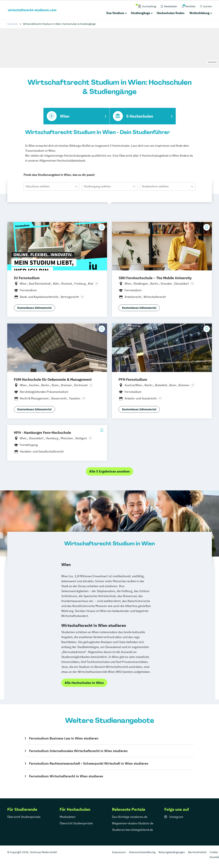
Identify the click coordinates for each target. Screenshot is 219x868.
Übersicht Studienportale (24, 817)
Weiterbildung (199, 13)
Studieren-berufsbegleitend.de (132, 830)
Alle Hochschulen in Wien (84, 683)
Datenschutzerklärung (142, 852)
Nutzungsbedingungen (172, 852)
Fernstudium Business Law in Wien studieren (64, 738)
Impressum (119, 852)
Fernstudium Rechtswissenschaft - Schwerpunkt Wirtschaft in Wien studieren (89, 763)
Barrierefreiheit (197, 852)
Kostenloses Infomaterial (34, 308)
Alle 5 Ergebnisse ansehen (109, 471)
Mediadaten (68, 817)
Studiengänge (140, 13)
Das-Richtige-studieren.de (130, 817)
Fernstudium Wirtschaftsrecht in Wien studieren (66, 776)
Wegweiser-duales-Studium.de (133, 823)
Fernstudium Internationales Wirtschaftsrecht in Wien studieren (78, 751)
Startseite (13, 24)
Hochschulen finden (171, 13)
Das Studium (115, 13)
